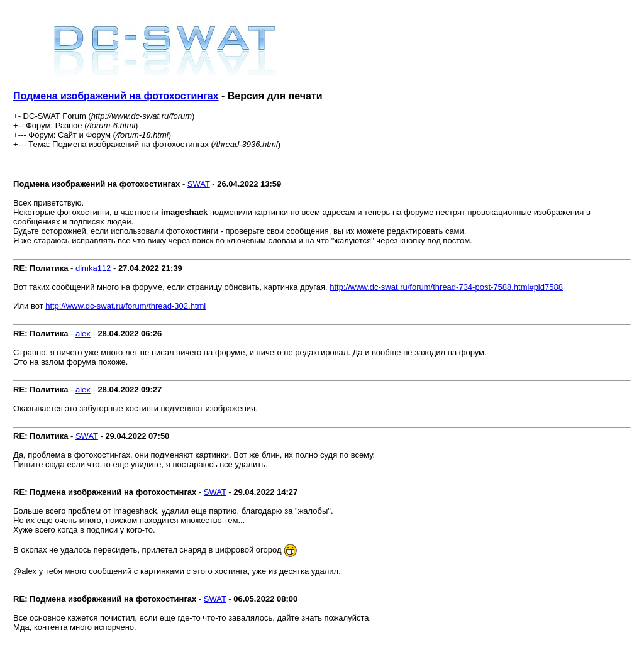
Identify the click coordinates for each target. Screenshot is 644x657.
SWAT (199, 184)
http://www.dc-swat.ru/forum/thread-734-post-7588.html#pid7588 (446, 287)
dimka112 (93, 268)
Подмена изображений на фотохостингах (116, 96)
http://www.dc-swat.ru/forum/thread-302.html (125, 306)
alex (83, 334)
